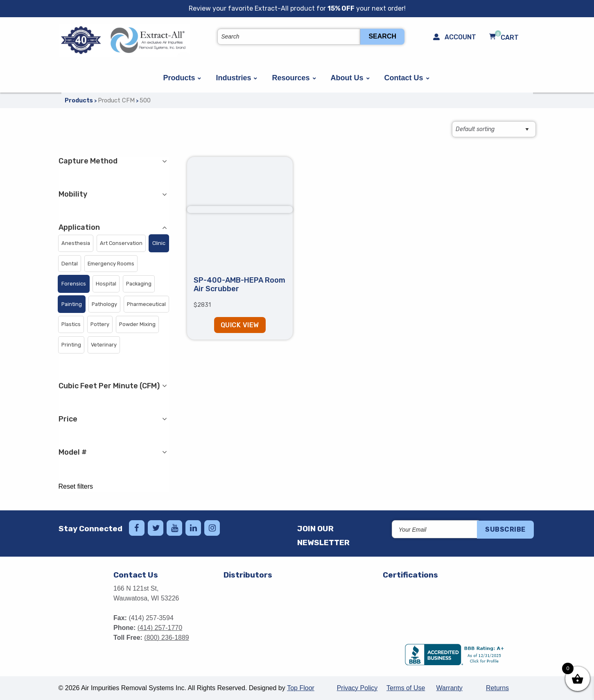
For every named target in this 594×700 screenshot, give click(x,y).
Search (382, 36)
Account (455, 37)
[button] (76, 243)
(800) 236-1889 (166, 638)
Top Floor (301, 688)
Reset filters (76, 487)
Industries (233, 78)
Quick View (240, 325)
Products (179, 78)
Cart (504, 37)
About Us (347, 78)
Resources (291, 78)
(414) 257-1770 (160, 628)
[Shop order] (494, 129)
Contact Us (404, 78)
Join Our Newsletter (323, 536)
